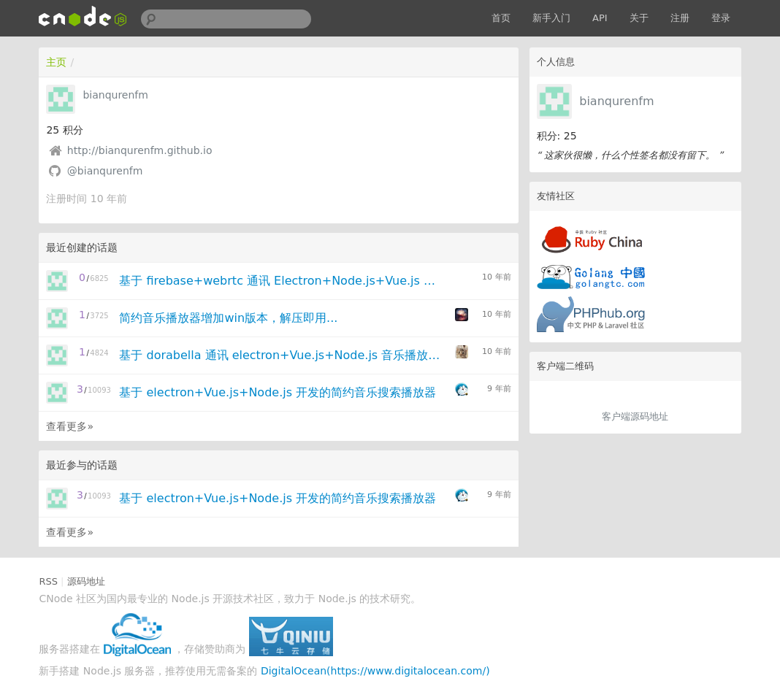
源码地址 (86, 581)
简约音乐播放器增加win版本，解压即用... (228, 318)
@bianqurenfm (105, 171)
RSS (48, 581)
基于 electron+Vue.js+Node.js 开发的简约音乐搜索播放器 (278, 392)
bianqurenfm (616, 101)
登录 (721, 18)
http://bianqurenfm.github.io (140, 150)
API (600, 18)
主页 (56, 62)
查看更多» (70, 426)
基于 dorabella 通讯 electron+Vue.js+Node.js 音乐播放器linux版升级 (282, 355)
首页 (501, 18)
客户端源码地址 (635, 416)
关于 (639, 18)
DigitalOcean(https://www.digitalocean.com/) (375, 671)
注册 (680, 18)
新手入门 (551, 18)
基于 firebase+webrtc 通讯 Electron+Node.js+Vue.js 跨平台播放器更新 (282, 281)
